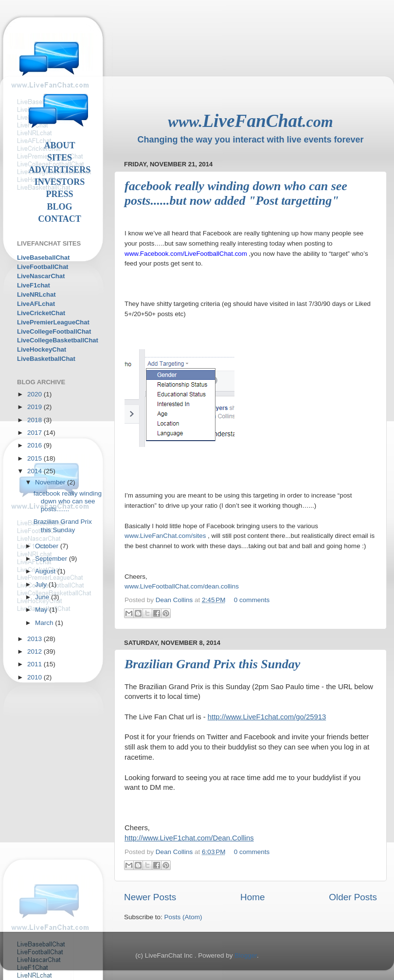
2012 (36, 651)
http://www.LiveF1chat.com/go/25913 (267, 717)
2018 (36, 420)
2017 (36, 433)
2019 (36, 407)
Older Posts (353, 897)
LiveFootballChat (43, 267)
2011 (36, 664)
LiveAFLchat (36, 304)
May (42, 610)
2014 (36, 471)
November (51, 482)
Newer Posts (150, 897)
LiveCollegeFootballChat (54, 331)
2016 (36, 445)
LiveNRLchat (36, 294)
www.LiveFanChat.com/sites (165, 536)
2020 (36, 394)
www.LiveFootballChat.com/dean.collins (182, 586)
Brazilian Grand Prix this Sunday (212, 664)
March (45, 623)
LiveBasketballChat (46, 359)
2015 (36, 458)
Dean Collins (175, 600)
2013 (36, 639)
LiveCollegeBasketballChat (58, 340)
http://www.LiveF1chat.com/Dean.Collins (189, 838)
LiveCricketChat (41, 313)
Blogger (246, 955)
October (48, 546)
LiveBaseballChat (43, 258)
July (42, 584)
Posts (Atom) (183, 917)
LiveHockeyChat (42, 349)
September (52, 559)
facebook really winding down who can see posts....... (68, 501)
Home (252, 897)
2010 (36, 677)
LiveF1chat (34, 285)
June (43, 597)
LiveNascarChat (41, 276)
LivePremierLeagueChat (53, 322)
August (46, 571)
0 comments (252, 600)
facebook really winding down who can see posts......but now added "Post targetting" (236, 193)
